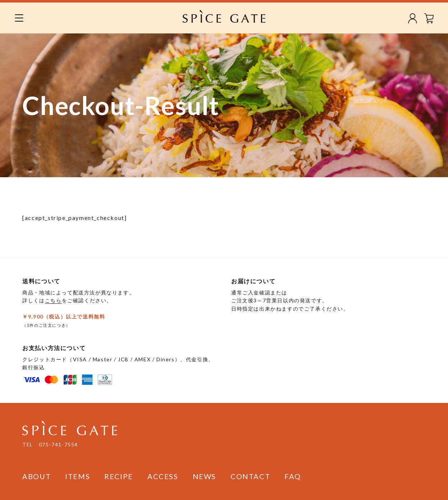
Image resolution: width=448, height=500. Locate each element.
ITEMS (77, 476)
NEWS (204, 476)
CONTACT (250, 476)
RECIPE (119, 476)
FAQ (293, 476)
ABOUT (36, 476)
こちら (53, 300)
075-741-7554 (58, 444)
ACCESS (163, 476)
